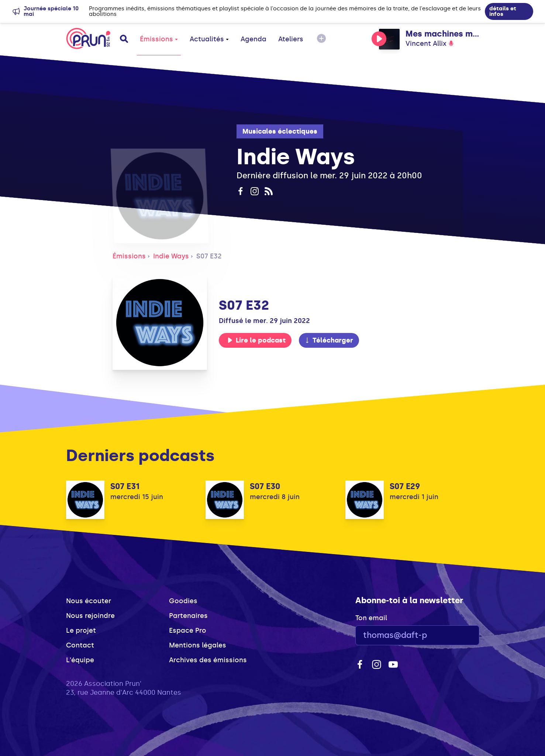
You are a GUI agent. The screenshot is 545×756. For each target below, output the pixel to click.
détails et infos (503, 11)
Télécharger (329, 340)
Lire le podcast (256, 340)
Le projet (81, 630)
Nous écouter (89, 601)
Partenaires (188, 616)
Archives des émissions (208, 660)
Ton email (371, 618)
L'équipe (80, 660)
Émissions (159, 39)
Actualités (209, 39)
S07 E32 (209, 256)
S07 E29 (405, 486)
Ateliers (291, 39)
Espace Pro (188, 630)
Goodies (183, 601)
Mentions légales (198, 645)
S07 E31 (125, 486)
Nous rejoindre (90, 616)
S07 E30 (265, 486)
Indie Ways (171, 256)
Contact (80, 645)
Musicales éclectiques (280, 131)
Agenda (253, 39)
